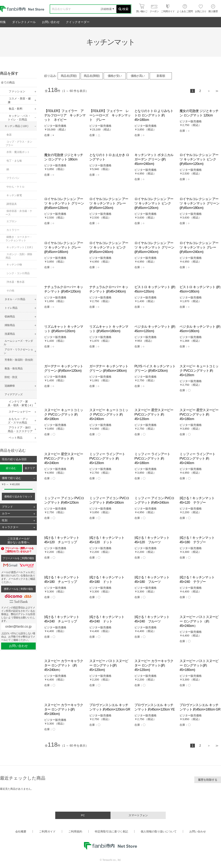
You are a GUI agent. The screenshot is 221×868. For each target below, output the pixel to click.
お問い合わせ (51, 22)
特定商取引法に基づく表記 (111, 831)
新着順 (161, 76)
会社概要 (21, 831)
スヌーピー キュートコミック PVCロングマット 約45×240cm (109, 414)
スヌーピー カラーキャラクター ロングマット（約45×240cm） (64, 665)
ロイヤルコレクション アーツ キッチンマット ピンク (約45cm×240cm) (109, 247)
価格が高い (138, 76)
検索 (124, 9)
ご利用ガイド (47, 831)
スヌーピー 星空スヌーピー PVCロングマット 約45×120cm (154, 414)
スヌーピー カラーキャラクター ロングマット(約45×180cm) (64, 709)
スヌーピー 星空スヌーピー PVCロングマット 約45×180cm (199, 414)
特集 (3, 22)
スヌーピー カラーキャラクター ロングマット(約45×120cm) (154, 665)
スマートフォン (138, 815)
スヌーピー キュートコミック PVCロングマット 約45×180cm (64, 414)
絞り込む (11, 468)
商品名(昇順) (69, 76)
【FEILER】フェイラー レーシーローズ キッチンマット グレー (110, 115)
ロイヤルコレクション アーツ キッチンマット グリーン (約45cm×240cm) (154, 247)
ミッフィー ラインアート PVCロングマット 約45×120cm (107, 458)
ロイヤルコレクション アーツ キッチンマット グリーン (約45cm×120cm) (64, 203)
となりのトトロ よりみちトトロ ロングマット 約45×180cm (154, 115)
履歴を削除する (208, 780)
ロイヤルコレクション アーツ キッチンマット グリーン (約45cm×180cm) (199, 203)
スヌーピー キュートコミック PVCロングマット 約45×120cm (199, 371)
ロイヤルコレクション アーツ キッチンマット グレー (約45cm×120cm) (109, 203)
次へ (209, 91)
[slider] (3, 489)
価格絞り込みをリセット (18, 496)
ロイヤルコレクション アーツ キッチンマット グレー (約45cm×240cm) (199, 247)
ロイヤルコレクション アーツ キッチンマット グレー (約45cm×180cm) (64, 247)
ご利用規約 (75, 831)
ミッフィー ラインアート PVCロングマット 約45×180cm (152, 458)
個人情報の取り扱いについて (159, 831)
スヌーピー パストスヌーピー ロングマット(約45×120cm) (109, 665)
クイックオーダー (78, 22)
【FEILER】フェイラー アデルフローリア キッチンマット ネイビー (65, 115)
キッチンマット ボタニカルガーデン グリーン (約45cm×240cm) (154, 159)
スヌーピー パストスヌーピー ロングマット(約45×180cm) (199, 665)
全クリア (30, 468)
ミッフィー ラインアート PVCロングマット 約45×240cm (197, 458)
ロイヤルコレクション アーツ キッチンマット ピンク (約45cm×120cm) (199, 159)
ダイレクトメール (24, 22)
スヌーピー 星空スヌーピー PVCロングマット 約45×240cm (64, 458)
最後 (217, 91)
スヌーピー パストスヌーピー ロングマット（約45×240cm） (199, 621)
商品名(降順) (92, 76)
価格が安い (115, 76)
